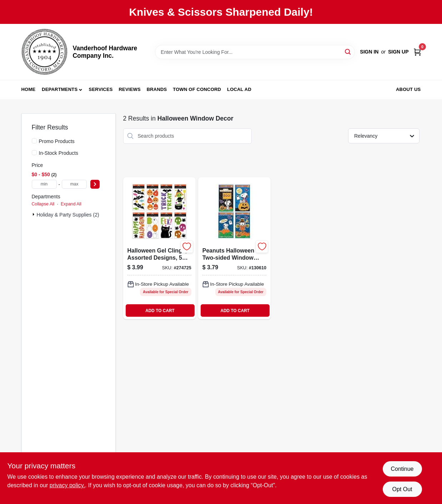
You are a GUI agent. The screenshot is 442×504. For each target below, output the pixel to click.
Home (29, 89)
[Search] (348, 52)
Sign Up (398, 52)
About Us (408, 89)
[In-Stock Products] (34, 153)
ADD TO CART (160, 311)
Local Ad (239, 89)
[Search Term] (255, 52)
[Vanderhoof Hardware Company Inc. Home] (45, 52)
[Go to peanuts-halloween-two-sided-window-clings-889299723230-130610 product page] (234, 248)
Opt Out (402, 489)
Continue (402, 469)
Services (101, 89)
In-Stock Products (59, 153)
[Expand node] (34, 214)
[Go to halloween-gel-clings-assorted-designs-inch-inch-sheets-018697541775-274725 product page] (159, 248)
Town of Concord (197, 89)
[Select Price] (95, 184)
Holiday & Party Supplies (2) (68, 215)
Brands (157, 89)
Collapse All (43, 204)
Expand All (71, 204)
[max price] (74, 184)
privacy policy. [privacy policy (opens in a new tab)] (67, 485)
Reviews (130, 89)
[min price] (44, 184)
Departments (60, 89)
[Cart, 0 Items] (417, 52)
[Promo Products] (34, 141)
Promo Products (57, 141)
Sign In (369, 52)
